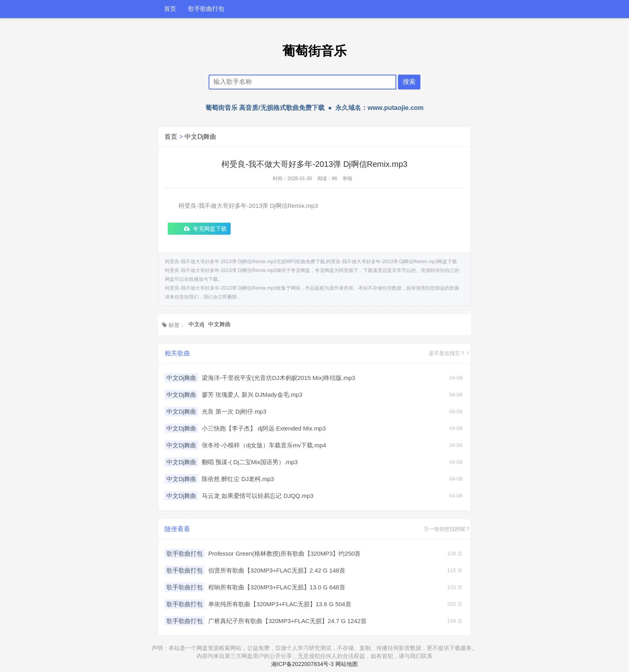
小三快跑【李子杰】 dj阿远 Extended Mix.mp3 (264, 428)
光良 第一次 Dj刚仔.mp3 (234, 411)
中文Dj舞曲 (200, 137)
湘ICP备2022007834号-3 (302, 664)
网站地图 (347, 664)
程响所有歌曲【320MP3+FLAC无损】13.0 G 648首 (277, 587)
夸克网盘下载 (210, 229)
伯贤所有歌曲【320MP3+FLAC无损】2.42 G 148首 (277, 570)
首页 (170, 9)
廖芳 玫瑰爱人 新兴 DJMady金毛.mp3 (252, 395)
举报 (347, 179)
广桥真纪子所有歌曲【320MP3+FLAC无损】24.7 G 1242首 (288, 621)
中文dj (196, 324)
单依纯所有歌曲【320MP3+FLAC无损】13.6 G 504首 (280, 604)
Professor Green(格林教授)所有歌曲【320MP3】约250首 (285, 553)
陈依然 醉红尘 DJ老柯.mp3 (238, 479)
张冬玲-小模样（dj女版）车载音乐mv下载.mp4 (264, 445)
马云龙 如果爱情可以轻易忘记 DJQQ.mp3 (258, 496)
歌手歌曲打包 (206, 9)
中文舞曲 (219, 324)
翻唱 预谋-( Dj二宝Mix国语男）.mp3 (250, 462)
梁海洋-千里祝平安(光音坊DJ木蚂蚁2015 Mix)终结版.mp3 (279, 378)
